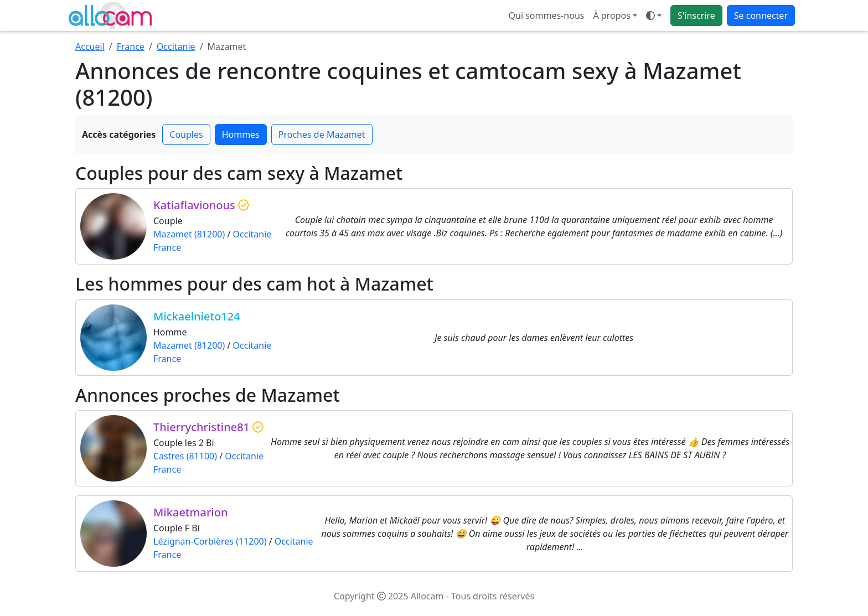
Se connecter (761, 15)
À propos (611, 15)
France (131, 46)
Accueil (90, 46)
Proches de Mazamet (322, 134)
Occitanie (176, 46)
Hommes (241, 134)
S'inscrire (696, 15)
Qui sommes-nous (547, 15)
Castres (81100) (185, 456)
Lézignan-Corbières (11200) (210, 541)
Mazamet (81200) (189, 234)
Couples (186, 134)
